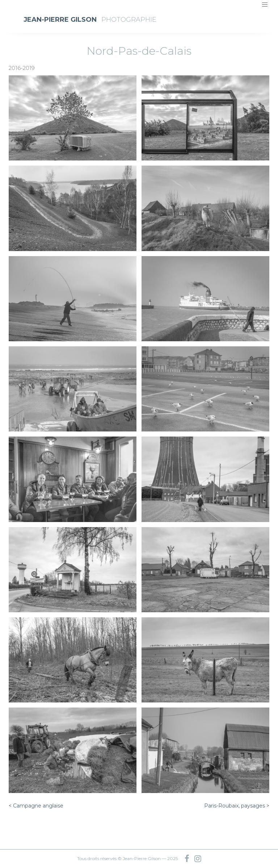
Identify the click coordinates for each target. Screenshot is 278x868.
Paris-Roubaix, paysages (235, 806)
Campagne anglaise (38, 806)
